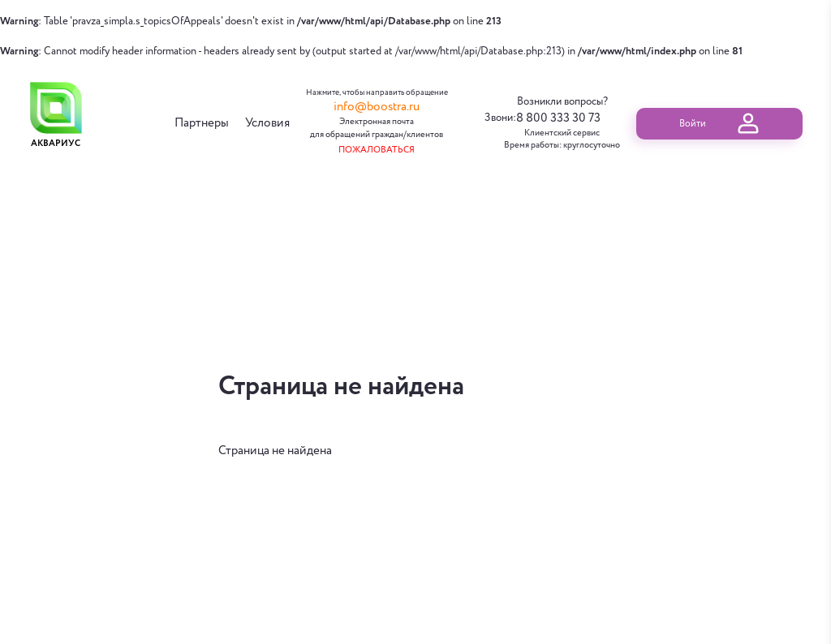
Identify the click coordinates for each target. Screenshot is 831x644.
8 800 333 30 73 (558, 119)
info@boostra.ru (377, 107)
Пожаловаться (377, 150)
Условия (267, 124)
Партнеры (202, 124)
